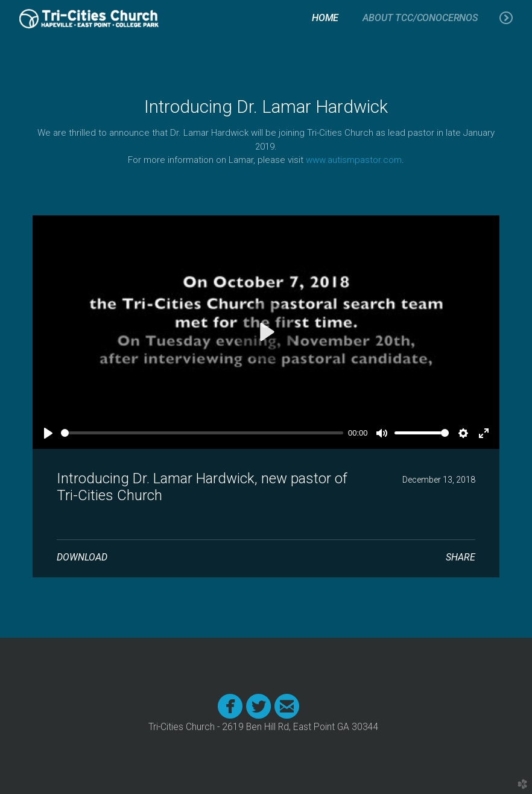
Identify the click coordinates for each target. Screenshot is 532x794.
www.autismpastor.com (354, 160)
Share (461, 557)
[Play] (48, 433)
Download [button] (82, 557)
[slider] (202, 433)
